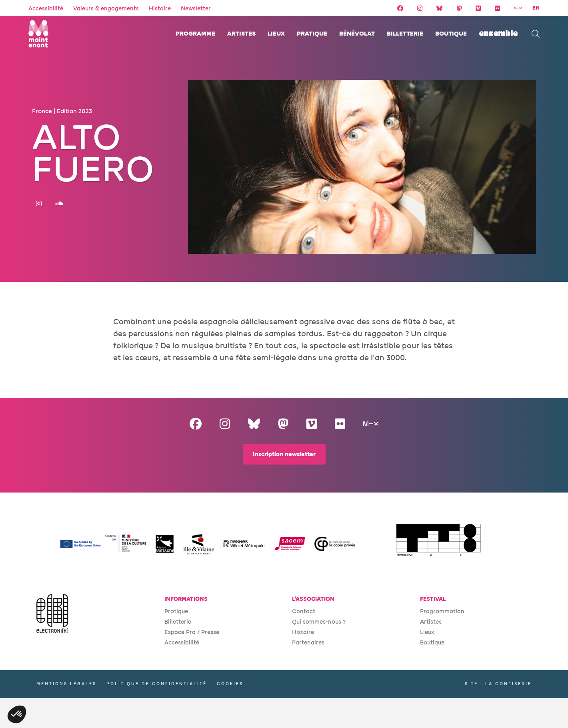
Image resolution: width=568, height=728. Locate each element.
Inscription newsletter (284, 454)
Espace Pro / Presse (192, 632)
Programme (195, 34)
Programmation (442, 611)
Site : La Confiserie (498, 684)
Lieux (276, 34)
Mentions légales (66, 684)
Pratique (312, 34)
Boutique (451, 34)
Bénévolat (357, 34)
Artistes (241, 34)
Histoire (160, 9)
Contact (304, 611)
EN (536, 8)
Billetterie (405, 34)
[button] (17, 714)
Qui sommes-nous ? (319, 622)
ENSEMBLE (498, 34)
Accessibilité (46, 9)
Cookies (230, 684)
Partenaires (308, 643)
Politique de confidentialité (157, 684)
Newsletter (196, 9)
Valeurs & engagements (106, 9)
